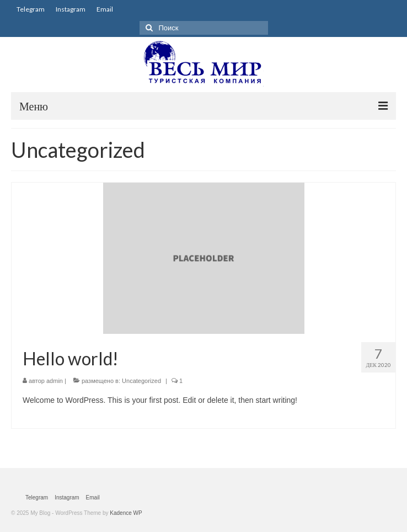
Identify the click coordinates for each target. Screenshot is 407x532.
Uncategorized (141, 381)
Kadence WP (126, 513)
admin (55, 381)
